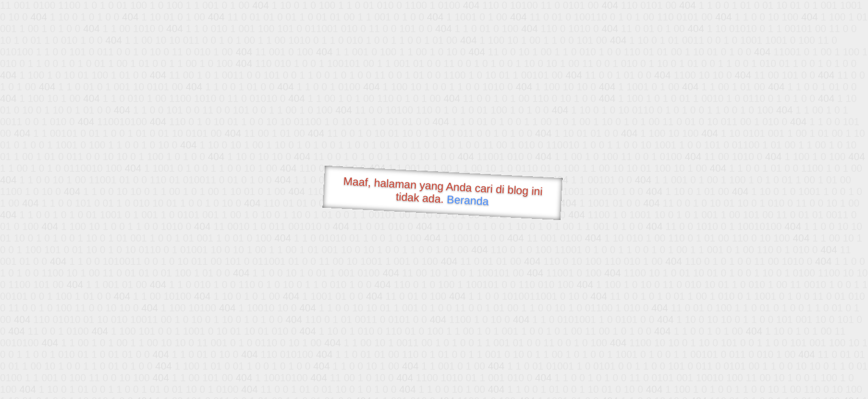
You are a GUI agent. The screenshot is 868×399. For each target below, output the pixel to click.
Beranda (468, 200)
